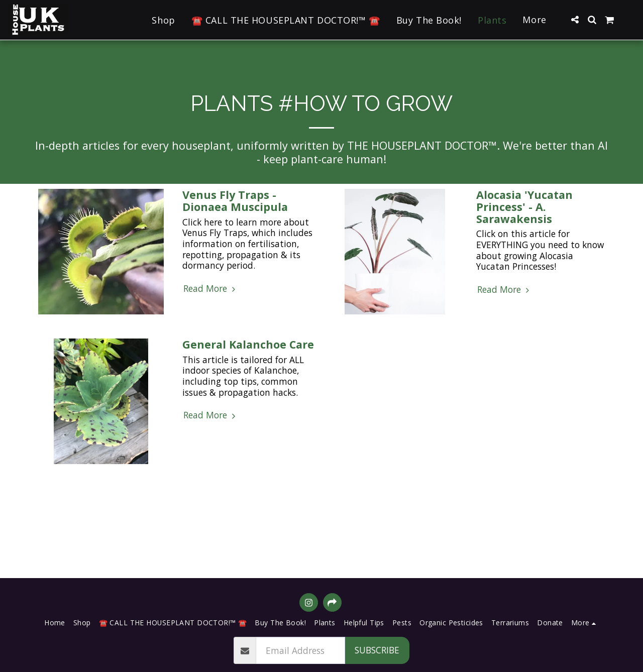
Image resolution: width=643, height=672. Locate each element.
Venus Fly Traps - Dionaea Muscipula (235, 201)
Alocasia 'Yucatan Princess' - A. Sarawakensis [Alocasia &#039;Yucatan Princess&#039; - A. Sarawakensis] (524, 207)
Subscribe (377, 650)
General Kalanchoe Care (248, 344)
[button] (575, 20)
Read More (211, 289)
